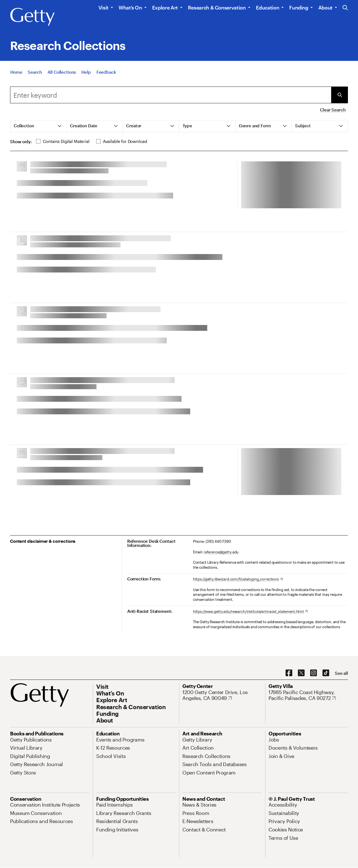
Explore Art (165, 8)
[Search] (35, 72)
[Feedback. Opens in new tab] (106, 72)
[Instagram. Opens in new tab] (314, 673)
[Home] (16, 72)
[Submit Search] (340, 95)
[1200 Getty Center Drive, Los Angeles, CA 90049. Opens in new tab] (222, 695)
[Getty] (32, 17)
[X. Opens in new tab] (301, 673)
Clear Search (333, 110)
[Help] (86, 72)
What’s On (130, 8)
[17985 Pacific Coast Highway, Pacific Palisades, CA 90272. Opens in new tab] (308, 695)
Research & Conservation (217, 8)
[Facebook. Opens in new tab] (289, 673)
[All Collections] (62, 72)
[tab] (38, 126)
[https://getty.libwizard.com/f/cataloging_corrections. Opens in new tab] (238, 579)
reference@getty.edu (221, 552)
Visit (103, 8)
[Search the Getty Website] (345, 8)
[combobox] (171, 95)
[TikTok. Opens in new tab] (326, 673)
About (325, 8)
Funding (299, 8)
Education (268, 8)
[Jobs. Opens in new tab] (274, 740)
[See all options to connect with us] (341, 673)
